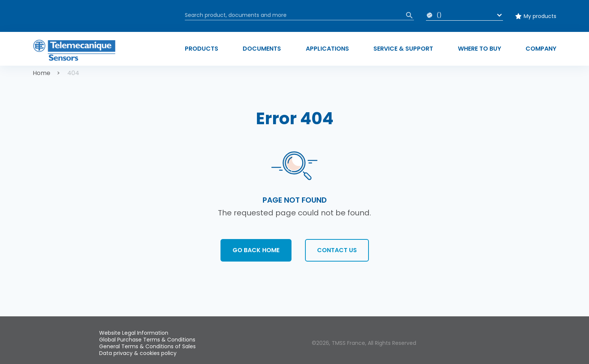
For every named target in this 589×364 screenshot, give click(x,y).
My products (540, 16)
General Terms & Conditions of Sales (147, 346)
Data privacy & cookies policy (138, 353)
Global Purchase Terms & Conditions (147, 340)
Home (42, 73)
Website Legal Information (134, 333)
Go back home (256, 250)
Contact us (337, 250)
